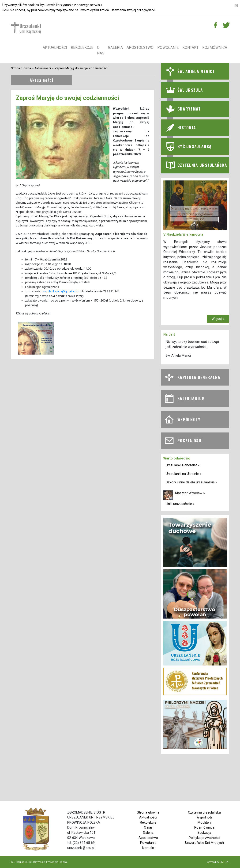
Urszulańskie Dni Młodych (204, 843)
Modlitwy (204, 823)
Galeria (115, 48)
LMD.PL (224, 862)
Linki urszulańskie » (180, 504)
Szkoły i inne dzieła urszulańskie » (191, 482)
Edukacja (204, 833)
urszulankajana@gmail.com (60, 291)
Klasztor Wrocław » (190, 493)
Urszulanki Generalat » (183, 465)
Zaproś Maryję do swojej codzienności (81, 68)
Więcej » (218, 319)
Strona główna (21, 68)
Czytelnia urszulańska (204, 813)
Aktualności (55, 48)
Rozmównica (215, 48)
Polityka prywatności (204, 838)
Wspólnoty (204, 817)
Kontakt (190, 48)
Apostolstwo (140, 48)
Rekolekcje (82, 48)
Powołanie (168, 48)
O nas (101, 50)
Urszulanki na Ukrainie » (184, 474)
